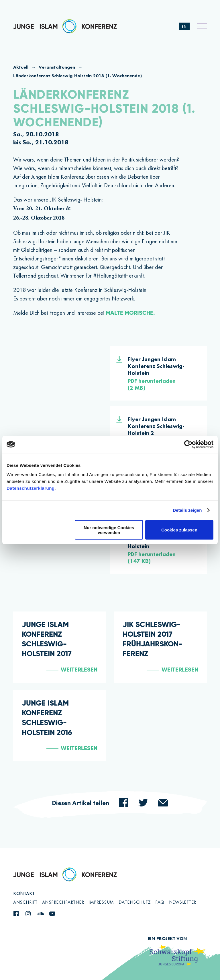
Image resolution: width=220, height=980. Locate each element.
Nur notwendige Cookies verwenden (109, 530)
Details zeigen (187, 510)
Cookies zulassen (179, 530)
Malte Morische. (130, 313)
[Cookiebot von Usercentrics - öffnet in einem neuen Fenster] (188, 445)
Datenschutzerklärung (31, 488)
